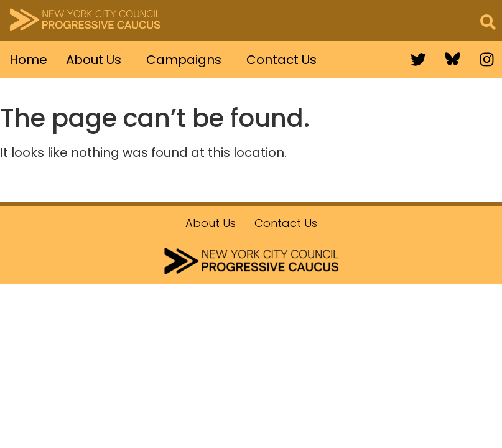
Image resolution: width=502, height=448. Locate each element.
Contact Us (281, 60)
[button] (97, 60)
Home (28, 60)
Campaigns (184, 60)
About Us (94, 60)
